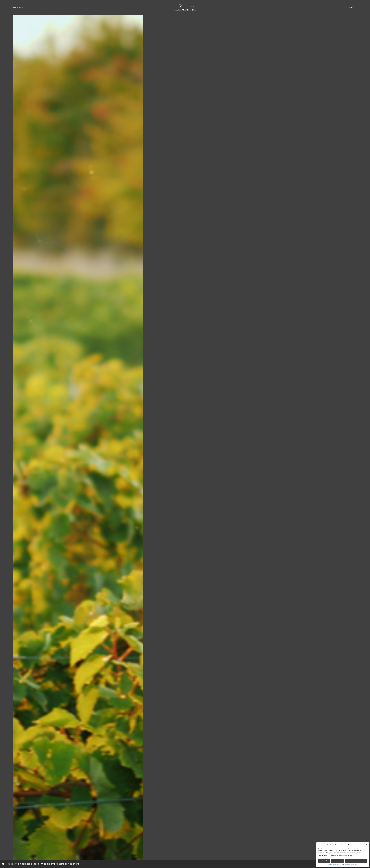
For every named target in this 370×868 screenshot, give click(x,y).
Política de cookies (333, 865)
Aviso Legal (354, 865)
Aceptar (324, 861)
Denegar (337, 861)
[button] (366, 845)
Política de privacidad (344, 865)
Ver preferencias (356, 861)
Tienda (353, 7)
